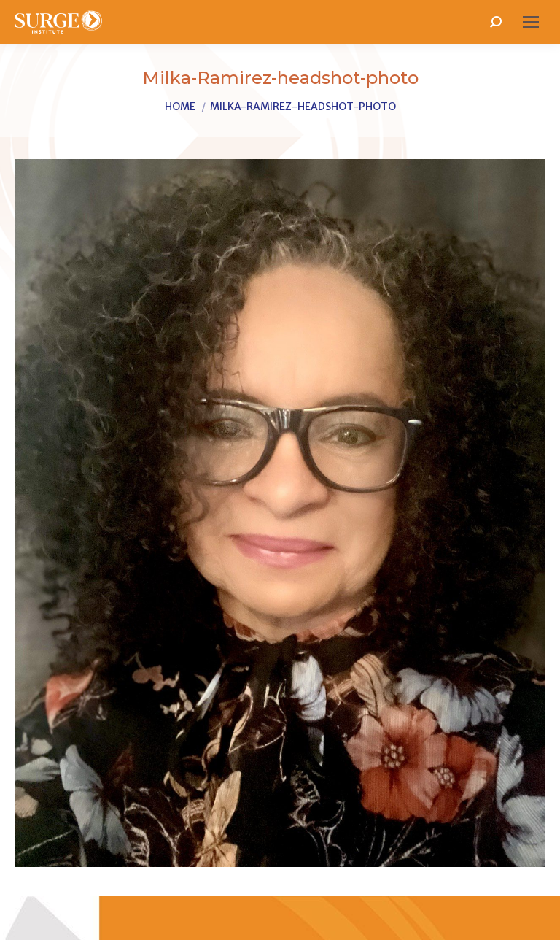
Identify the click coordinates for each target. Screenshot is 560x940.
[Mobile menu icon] (531, 22)
